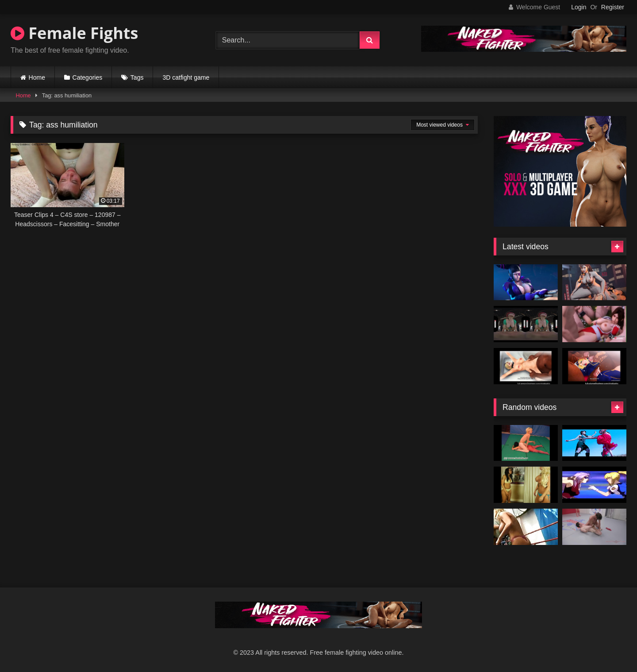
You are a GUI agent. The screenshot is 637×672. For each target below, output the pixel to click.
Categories (88, 77)
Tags (137, 77)
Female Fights (74, 33)
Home (37, 77)
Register (613, 7)
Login (579, 7)
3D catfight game (186, 77)
